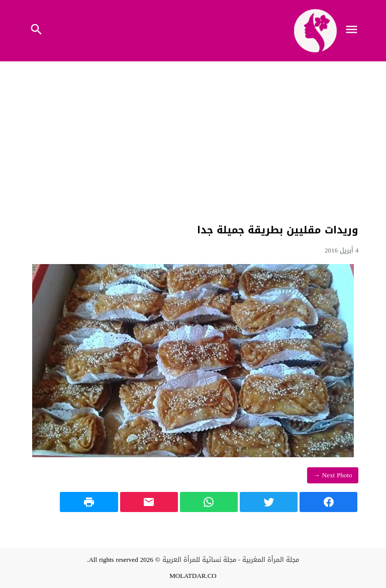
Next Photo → (333, 475)
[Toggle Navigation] (354, 31)
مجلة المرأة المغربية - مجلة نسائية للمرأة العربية (231, 560)
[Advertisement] (193, 140)
